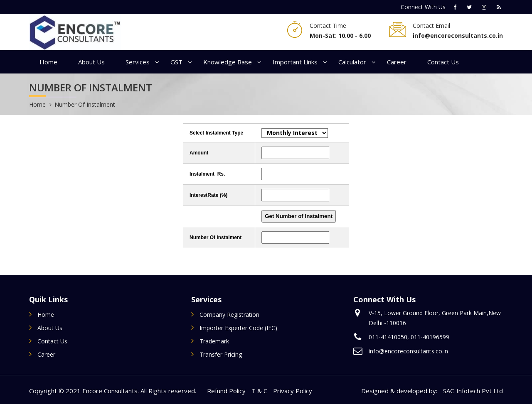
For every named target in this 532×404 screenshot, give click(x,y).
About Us (91, 62)
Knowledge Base (228, 62)
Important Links (295, 62)
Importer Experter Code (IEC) (238, 328)
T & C (259, 391)
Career (397, 62)
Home (48, 62)
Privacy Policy (293, 391)
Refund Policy (226, 391)
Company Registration (229, 315)
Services (138, 62)
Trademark (214, 341)
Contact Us (443, 62)
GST (176, 62)
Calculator (352, 62)
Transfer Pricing (221, 354)
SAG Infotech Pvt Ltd (473, 391)
